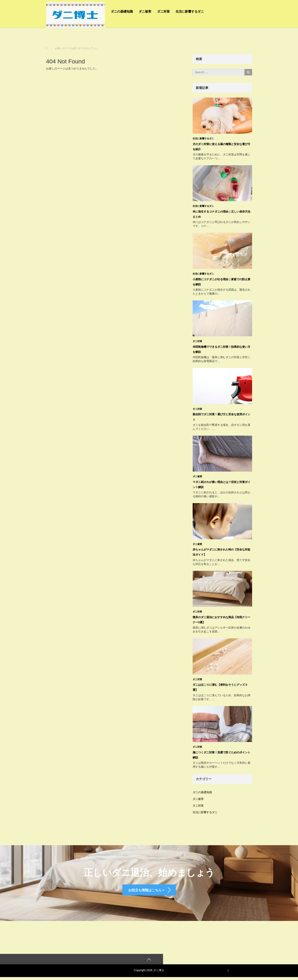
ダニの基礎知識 (122, 11)
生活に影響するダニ (190, 11)
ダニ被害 (145, 11)
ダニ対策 (163, 11)
